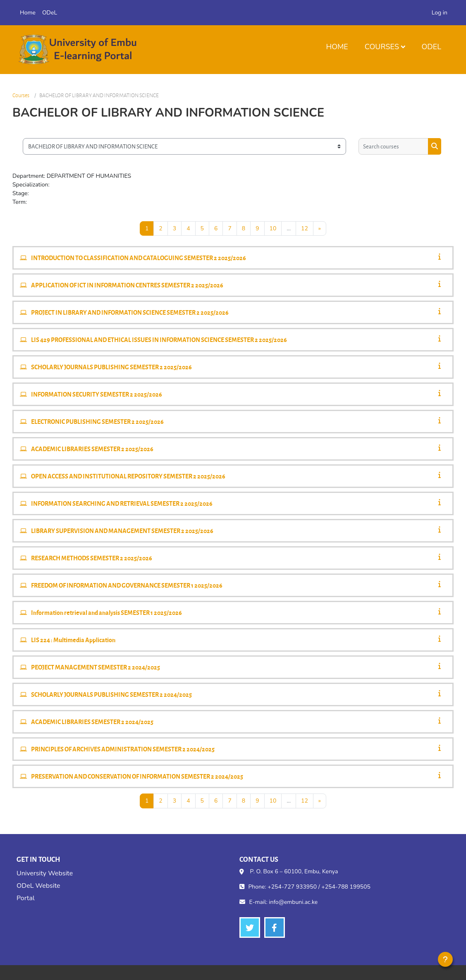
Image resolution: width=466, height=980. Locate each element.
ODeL (431, 47)
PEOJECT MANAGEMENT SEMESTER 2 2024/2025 (96, 667)
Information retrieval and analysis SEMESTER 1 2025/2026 (106, 612)
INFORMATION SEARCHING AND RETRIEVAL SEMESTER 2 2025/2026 (122, 503)
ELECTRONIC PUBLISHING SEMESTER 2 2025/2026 (97, 421)
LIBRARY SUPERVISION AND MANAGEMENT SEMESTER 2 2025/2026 (122, 531)
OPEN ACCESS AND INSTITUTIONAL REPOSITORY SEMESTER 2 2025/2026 (128, 476)
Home (337, 47)
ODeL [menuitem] (50, 13)
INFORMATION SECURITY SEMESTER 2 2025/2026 (97, 394)
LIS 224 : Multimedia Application (73, 640)
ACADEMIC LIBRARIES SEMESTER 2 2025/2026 (92, 449)
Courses (382, 47)
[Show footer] (445, 959)
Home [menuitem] (28, 13)
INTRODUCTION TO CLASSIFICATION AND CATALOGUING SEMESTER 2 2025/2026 (139, 258)
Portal (26, 898)
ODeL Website (38, 886)
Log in (440, 13)
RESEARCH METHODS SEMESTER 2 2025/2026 (92, 558)
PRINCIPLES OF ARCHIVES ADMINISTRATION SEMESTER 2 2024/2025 (123, 749)
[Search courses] (393, 146)
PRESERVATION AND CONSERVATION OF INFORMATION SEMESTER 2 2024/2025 (137, 776)
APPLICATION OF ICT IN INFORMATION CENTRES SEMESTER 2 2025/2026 (127, 285)
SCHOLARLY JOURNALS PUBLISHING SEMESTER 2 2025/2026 (111, 367)
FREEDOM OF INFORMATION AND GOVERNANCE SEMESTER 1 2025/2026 (127, 585)
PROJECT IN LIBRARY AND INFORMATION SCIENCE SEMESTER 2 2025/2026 (130, 312)
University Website (45, 873)
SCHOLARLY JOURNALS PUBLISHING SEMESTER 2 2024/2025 (111, 694)
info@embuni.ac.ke (293, 902)
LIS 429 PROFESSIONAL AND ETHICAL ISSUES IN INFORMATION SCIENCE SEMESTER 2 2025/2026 (159, 339)
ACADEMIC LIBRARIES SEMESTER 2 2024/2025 (92, 722)
